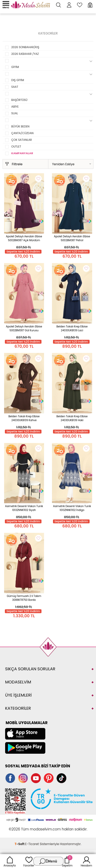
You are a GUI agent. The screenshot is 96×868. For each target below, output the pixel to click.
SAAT (15, 87)
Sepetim (67, 861)
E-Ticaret (32, 844)
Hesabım (86, 861)
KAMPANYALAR (22, 153)
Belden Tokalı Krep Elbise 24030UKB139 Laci (72, 328)
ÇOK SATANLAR (22, 140)
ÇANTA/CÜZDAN (22, 133)
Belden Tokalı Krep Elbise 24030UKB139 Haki (72, 418)
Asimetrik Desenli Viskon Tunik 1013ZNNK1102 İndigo (72, 508)
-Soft (20, 844)
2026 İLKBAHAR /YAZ (25, 54)
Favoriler (29, 861)
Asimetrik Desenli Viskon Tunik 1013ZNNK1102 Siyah (24, 508)
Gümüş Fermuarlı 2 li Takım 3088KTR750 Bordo (24, 598)
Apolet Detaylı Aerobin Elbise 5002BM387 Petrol (72, 238)
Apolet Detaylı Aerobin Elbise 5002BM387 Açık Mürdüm (24, 238)
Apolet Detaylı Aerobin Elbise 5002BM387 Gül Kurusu (24, 328)
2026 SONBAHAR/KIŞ (25, 47)
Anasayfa (10, 861)
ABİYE (15, 107)
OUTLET (16, 146)
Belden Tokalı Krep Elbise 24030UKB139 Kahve (24, 418)
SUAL (15, 113)
